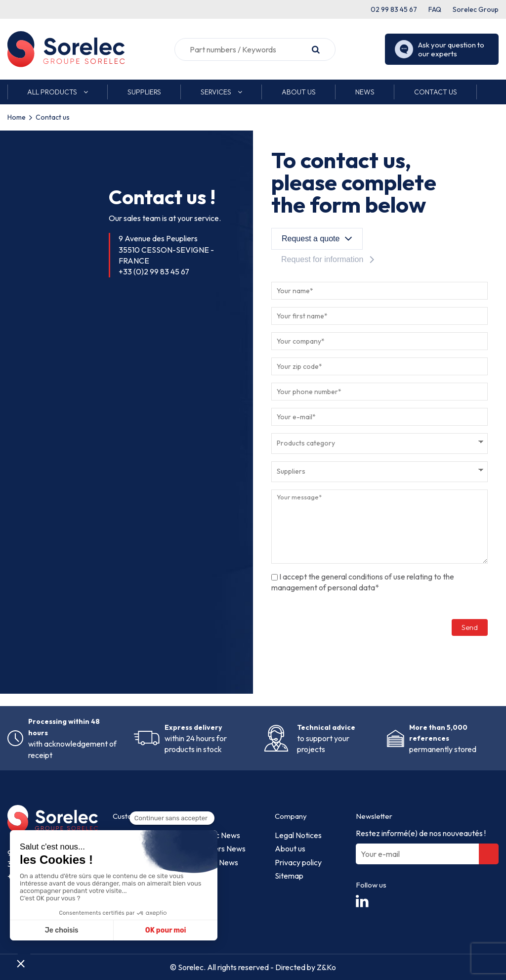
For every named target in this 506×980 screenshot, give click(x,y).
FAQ (435, 9)
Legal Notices (298, 835)
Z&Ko (326, 967)
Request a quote (311, 239)
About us (290, 848)
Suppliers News (220, 848)
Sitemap (289, 876)
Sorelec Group (476, 9)
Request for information (322, 259)
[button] (58, 92)
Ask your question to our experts (440, 49)
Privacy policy (298, 862)
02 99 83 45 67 (394, 9)
